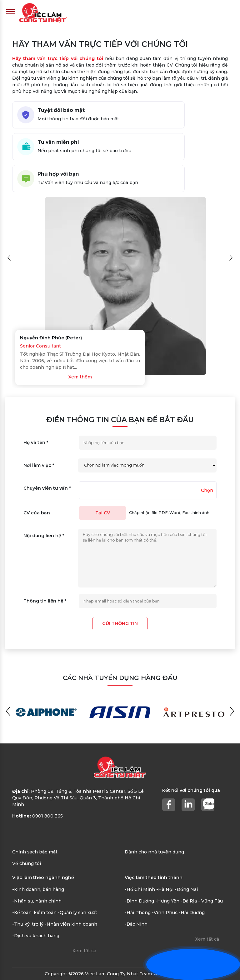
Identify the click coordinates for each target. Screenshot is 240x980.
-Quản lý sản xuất (77, 912)
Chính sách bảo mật (35, 852)
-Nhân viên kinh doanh (71, 924)
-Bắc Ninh (136, 924)
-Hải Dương (192, 912)
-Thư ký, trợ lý (28, 924)
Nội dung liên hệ (44, 536)
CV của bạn (37, 513)
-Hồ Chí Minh (140, 889)
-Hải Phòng (138, 912)
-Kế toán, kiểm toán (34, 912)
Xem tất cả (84, 951)
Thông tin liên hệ (45, 601)
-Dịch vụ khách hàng (36, 936)
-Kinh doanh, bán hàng (38, 889)
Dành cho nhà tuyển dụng (154, 852)
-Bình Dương (139, 901)
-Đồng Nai (186, 889)
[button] (9, 258)
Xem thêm (80, 377)
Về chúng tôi (27, 863)
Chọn (207, 490)
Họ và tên (36, 442)
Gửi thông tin (120, 623)
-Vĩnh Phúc (165, 912)
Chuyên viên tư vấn (47, 488)
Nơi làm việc (39, 465)
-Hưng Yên (167, 901)
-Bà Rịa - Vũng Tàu (202, 901)
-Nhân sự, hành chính (37, 901)
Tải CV (103, 513)
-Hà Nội (165, 889)
